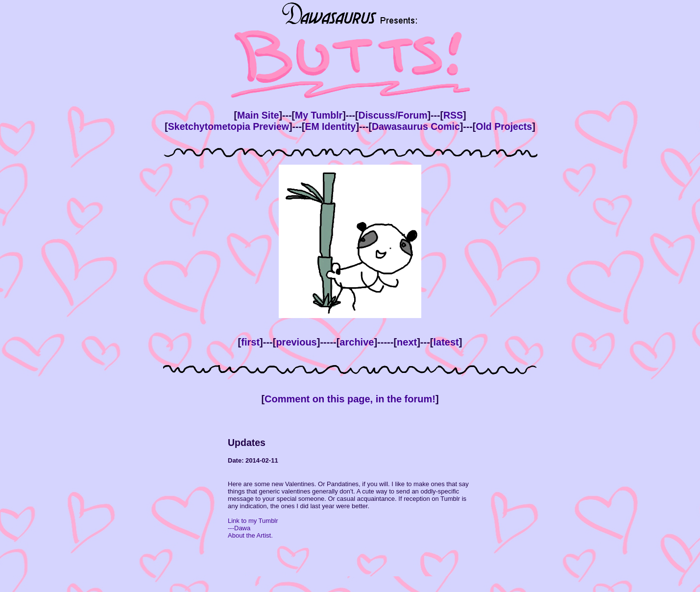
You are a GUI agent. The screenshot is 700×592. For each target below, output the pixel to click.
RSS (453, 115)
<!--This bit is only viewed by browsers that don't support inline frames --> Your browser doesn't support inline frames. (350, 503)
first (250, 342)
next (407, 342)
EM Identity (330, 126)
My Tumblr (319, 115)
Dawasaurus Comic (416, 126)
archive (357, 342)
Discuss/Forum (393, 115)
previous (296, 342)
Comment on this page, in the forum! (350, 399)
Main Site (258, 115)
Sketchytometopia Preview (229, 126)
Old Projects (504, 126)
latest (446, 342)
